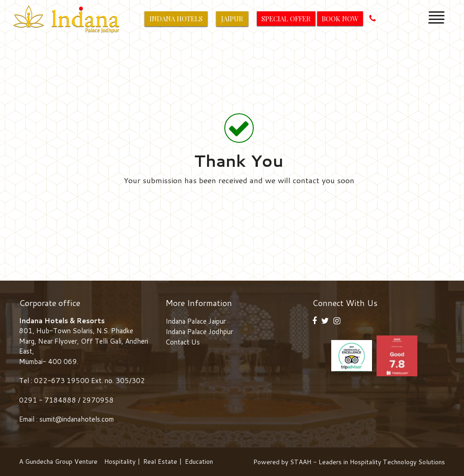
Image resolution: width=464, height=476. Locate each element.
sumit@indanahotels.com (77, 419)
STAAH (301, 462)
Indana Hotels (176, 19)
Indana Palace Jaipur (196, 321)
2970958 (98, 400)
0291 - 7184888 (48, 400)
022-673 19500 (62, 381)
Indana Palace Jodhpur (199, 332)
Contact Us (183, 342)
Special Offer (286, 19)
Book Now (340, 19)
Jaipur (232, 19)
